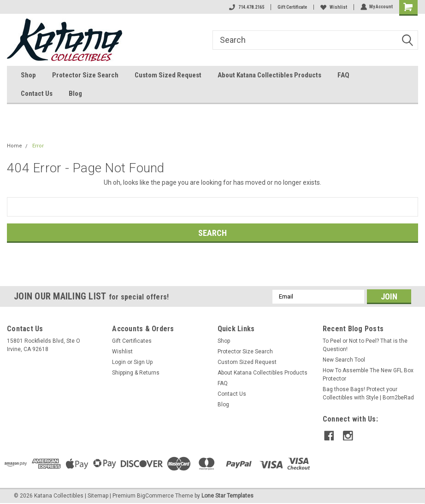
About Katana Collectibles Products (269, 75)
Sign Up (143, 362)
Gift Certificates (132, 341)
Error (38, 146)
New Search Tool (344, 360)
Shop (28, 75)
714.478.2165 (246, 7)
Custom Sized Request (168, 75)
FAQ (343, 75)
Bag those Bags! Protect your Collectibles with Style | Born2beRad (368, 393)
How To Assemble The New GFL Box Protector (368, 375)
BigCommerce (155, 495)
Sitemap (98, 495)
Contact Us (37, 94)
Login (119, 362)
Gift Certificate (292, 7)
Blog (75, 94)
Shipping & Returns (136, 373)
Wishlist (333, 7)
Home (15, 146)
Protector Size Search (85, 75)
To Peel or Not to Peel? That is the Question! (365, 345)
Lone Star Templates (227, 495)
